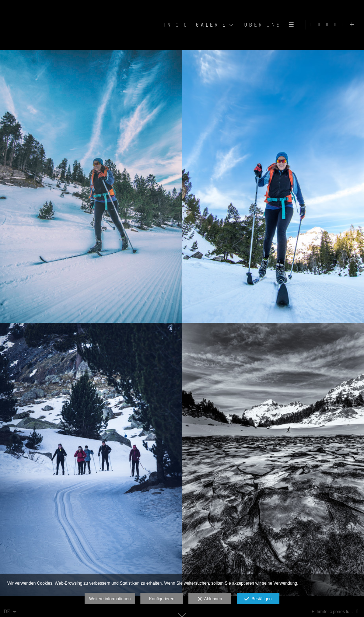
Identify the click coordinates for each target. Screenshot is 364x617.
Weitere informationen (110, 599)
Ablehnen (210, 599)
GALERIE (210, 25)
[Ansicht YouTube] (345, 25)
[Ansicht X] (337, 25)
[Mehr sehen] (353, 25)
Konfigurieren (162, 599)
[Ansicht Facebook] (320, 25)
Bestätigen (258, 599)
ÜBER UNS (261, 25)
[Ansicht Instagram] (328, 25)
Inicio (175, 25)
